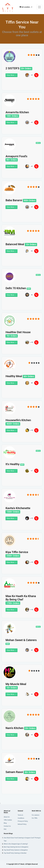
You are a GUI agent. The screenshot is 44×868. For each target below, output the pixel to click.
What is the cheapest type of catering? (16, 844)
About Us (7, 817)
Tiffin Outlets (8, 820)
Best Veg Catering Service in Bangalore (16, 847)
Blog (5, 823)
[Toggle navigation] (39, 7)
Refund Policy (22, 824)
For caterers (36, 815)
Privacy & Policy (23, 821)
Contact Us (7, 826)
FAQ (5, 829)
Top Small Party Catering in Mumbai (15, 853)
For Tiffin (35, 818)
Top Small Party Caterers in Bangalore (16, 850)
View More (11, 75)
